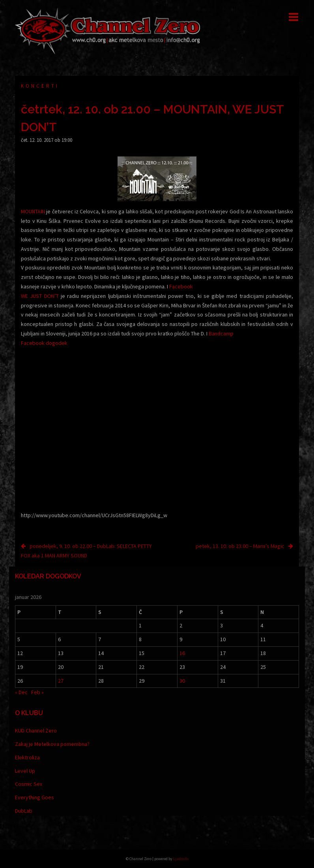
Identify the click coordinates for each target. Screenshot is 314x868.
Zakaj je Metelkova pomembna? (52, 744)
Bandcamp (221, 333)
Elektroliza (27, 757)
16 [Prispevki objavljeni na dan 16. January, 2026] (182, 653)
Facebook (181, 286)
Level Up (25, 771)
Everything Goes (35, 797)
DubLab (24, 811)
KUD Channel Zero (36, 731)
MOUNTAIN (33, 211)
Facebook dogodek (44, 343)
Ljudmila (181, 859)
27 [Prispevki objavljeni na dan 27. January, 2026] (61, 681)
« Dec (21, 692)
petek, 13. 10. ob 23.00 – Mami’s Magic (240, 546)
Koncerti (40, 86)
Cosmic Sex (29, 784)
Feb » (37, 692)
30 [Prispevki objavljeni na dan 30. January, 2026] (182, 681)
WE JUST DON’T (40, 296)
